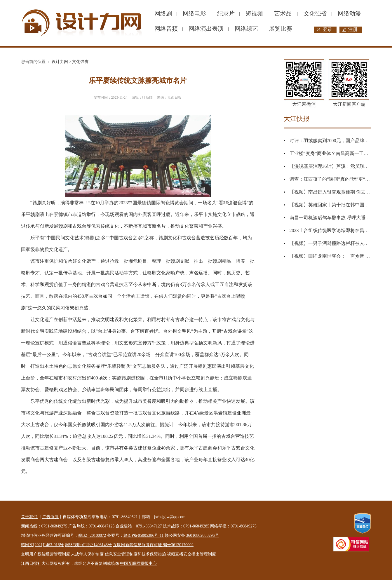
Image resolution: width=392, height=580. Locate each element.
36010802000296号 (203, 535)
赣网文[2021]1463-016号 (42, 545)
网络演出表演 (206, 29)
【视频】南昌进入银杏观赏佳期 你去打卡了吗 (337, 192)
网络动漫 (349, 13)
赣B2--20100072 (92, 535)
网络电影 (194, 13)
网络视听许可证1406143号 (88, 545)
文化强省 (315, 13)
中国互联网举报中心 (138, 564)
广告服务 (50, 517)
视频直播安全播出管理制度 (191, 554)
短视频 (254, 13)
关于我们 (30, 517)
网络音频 (166, 29)
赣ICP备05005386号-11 (144, 535)
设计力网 (60, 62)
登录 (327, 29)
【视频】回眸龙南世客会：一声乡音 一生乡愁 (337, 256)
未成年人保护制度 (87, 554)
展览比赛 (281, 29)
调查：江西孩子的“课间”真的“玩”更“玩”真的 (336, 179)
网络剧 (163, 13)
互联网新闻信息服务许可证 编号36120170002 (153, 545)
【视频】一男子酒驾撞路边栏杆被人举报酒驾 (336, 243)
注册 (353, 29)
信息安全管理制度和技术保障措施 (135, 554)
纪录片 (226, 13)
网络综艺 (246, 29)
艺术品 (283, 13)
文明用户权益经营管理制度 (46, 554)
